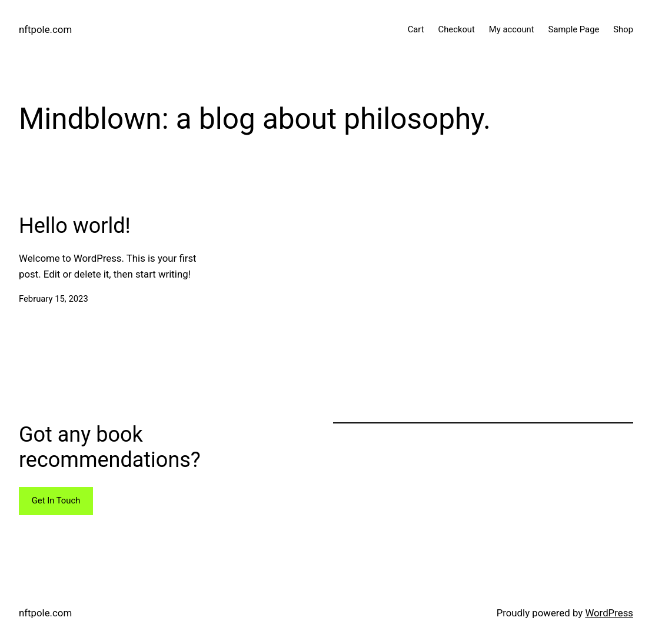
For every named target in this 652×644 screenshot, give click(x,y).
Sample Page (574, 29)
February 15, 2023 (54, 299)
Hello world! (75, 226)
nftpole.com (45, 29)
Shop (623, 29)
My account (512, 29)
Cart (416, 29)
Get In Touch (56, 500)
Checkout (457, 29)
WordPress (609, 613)
